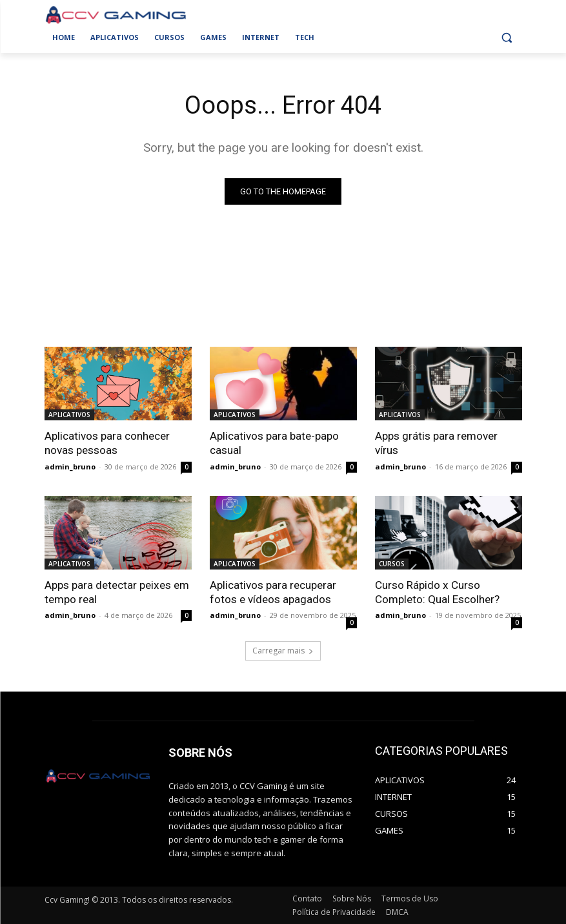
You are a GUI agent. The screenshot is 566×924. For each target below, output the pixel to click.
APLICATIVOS (69, 415)
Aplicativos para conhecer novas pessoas (107, 443)
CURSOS (392, 563)
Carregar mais (283, 651)
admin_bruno (70, 466)
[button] (507, 38)
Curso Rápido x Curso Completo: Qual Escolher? (437, 591)
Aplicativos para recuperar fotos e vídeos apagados (273, 591)
